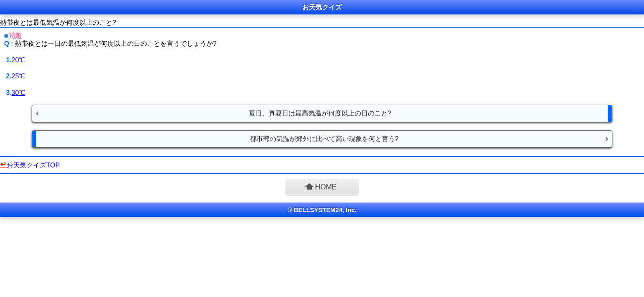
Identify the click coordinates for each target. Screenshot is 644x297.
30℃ (18, 93)
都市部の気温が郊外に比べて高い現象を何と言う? (324, 139)
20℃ (18, 60)
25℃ (18, 76)
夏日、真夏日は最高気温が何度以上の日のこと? (320, 113)
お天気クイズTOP (33, 165)
